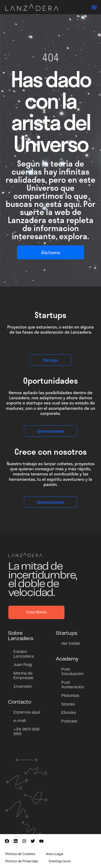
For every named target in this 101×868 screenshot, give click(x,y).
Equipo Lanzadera (24, 654)
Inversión (23, 687)
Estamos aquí (27, 712)
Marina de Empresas (23, 676)
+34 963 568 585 (26, 732)
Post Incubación (72, 672)
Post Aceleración (73, 685)
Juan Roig (23, 665)
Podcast (69, 721)
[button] (94, 7)
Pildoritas (70, 696)
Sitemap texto (60, 862)
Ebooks (69, 713)
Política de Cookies (20, 854)
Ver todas (71, 644)
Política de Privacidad (22, 862)
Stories (68, 704)
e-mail (20, 721)
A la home (51, 252)
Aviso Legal (55, 854)
